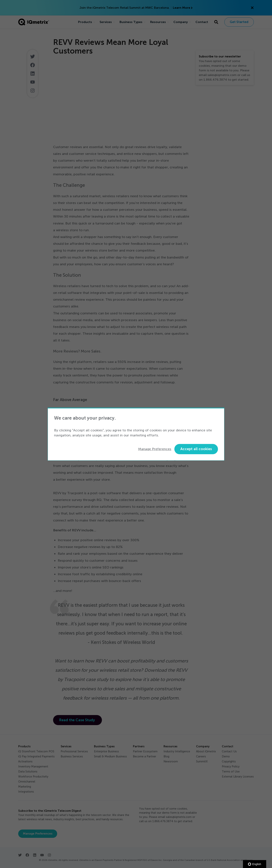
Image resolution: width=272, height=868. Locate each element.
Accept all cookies (196, 449)
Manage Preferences (155, 449)
